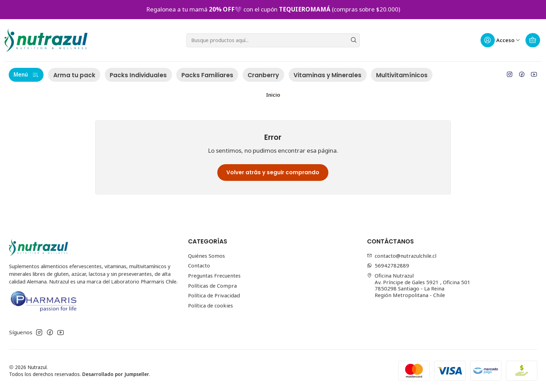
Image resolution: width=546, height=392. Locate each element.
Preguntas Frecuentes (214, 275)
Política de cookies (210, 305)
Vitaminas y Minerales (327, 75)
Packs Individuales (138, 75)
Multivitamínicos (402, 75)
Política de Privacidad (214, 295)
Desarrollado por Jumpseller (116, 374)
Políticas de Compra (212, 286)
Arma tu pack (74, 75)
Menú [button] (26, 74)
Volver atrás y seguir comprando (273, 172)
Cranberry (263, 75)
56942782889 (388, 265)
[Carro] (533, 40)
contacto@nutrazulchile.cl (402, 256)
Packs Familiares (207, 75)
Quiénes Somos (206, 256)
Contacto (199, 265)
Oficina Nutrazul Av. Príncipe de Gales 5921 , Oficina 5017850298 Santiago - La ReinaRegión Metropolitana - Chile (419, 285)
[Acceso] (500, 40)
